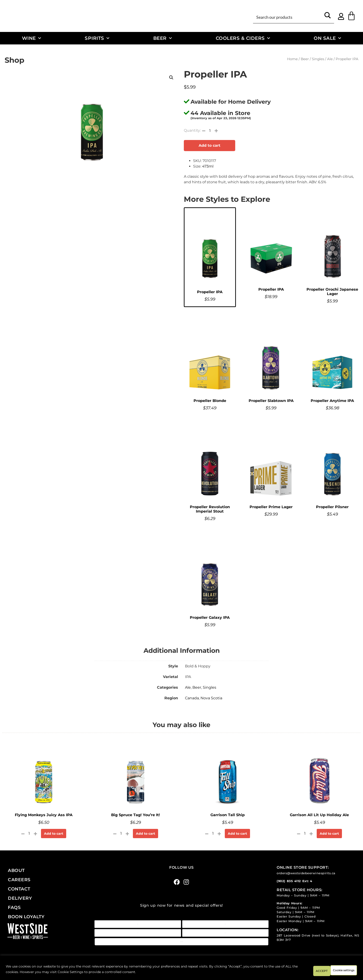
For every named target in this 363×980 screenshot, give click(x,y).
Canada (192, 698)
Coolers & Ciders (243, 38)
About (16, 870)
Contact (19, 889)
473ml (208, 166)
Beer (163, 38)
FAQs (14, 907)
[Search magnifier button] (328, 17)
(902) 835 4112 (289, 881)
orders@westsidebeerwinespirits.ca (306, 873)
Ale (330, 59)
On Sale (327, 38)
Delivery (20, 898)
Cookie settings (309, 971)
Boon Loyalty (26, 917)
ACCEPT (344, 971)
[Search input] (288, 17)
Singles (318, 59)
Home (292, 59)
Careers (19, 880)
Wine (32, 38)
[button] (171, 78)
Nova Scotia (211, 698)
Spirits (97, 38)
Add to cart (210, 145)
